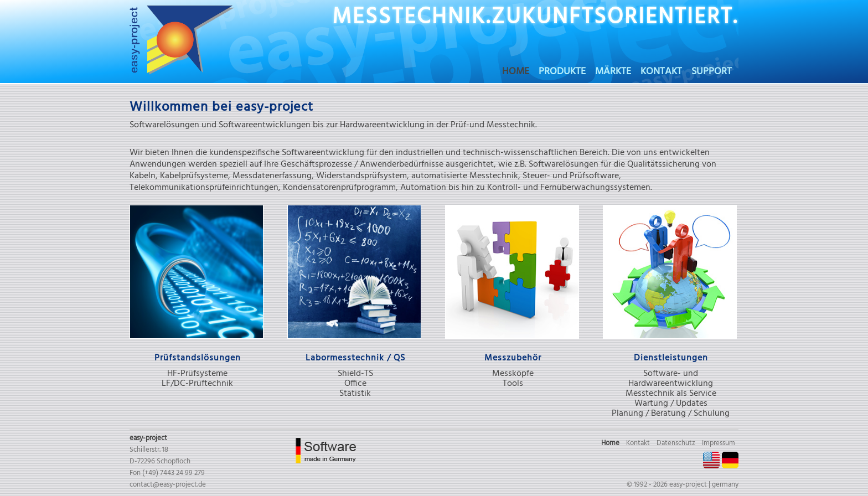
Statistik (355, 394)
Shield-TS (355, 374)
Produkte (562, 73)
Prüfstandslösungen (198, 358)
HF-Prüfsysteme (197, 374)
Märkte (613, 73)
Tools (513, 384)
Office (355, 384)
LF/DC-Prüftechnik (197, 384)
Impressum (719, 443)
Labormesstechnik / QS (355, 358)
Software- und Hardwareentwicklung (671, 379)
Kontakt (661, 73)
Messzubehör (513, 358)
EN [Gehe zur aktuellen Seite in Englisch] (711, 460)
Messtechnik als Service (671, 394)
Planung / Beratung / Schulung (671, 414)
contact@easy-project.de (168, 485)
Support (712, 73)
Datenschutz (676, 443)
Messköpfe (513, 374)
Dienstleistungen (671, 358)
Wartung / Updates (671, 404)
